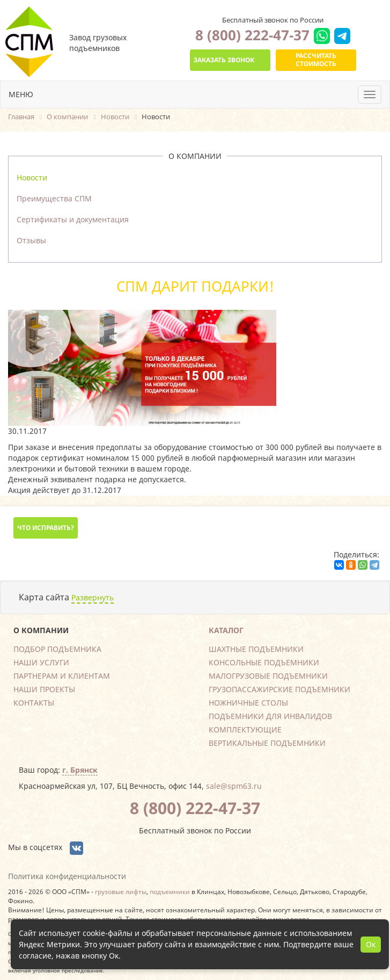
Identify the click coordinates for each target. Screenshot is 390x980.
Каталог (226, 630)
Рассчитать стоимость (316, 59)
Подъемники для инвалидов (270, 716)
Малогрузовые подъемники (268, 676)
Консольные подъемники (264, 662)
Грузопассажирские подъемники (279, 689)
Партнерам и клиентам (62, 676)
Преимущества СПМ (54, 198)
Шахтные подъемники (256, 649)
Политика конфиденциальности (67, 876)
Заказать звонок (224, 60)
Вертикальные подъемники (267, 743)
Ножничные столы (248, 703)
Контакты (34, 703)
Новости (32, 177)
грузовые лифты (121, 891)
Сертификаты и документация (73, 219)
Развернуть (93, 597)
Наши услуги (41, 662)
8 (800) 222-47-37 (252, 35)
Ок (371, 944)
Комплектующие (245, 729)
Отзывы (31, 240)
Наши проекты (44, 689)
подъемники (170, 891)
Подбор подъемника (57, 649)
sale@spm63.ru (234, 786)
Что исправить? (46, 528)
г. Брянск (80, 770)
